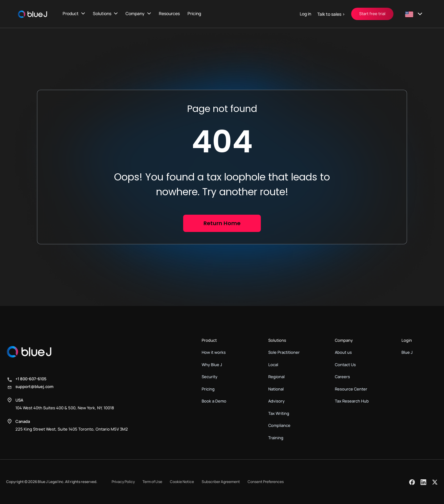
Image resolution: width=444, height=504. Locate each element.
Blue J (407, 352)
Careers (342, 377)
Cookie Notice (182, 482)
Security (210, 377)
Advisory (276, 401)
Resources (169, 13)
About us (343, 352)
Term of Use (152, 482)
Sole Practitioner (284, 352)
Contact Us (345, 365)
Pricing (194, 13)
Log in (305, 14)
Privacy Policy (123, 482)
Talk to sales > (331, 14)
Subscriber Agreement (221, 482)
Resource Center (351, 389)
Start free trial (372, 14)
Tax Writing (279, 413)
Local (273, 365)
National (276, 389)
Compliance (279, 425)
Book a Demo (214, 401)
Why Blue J (212, 365)
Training (276, 438)
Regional (276, 377)
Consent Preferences (266, 482)
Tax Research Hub (352, 401)
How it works (214, 352)
